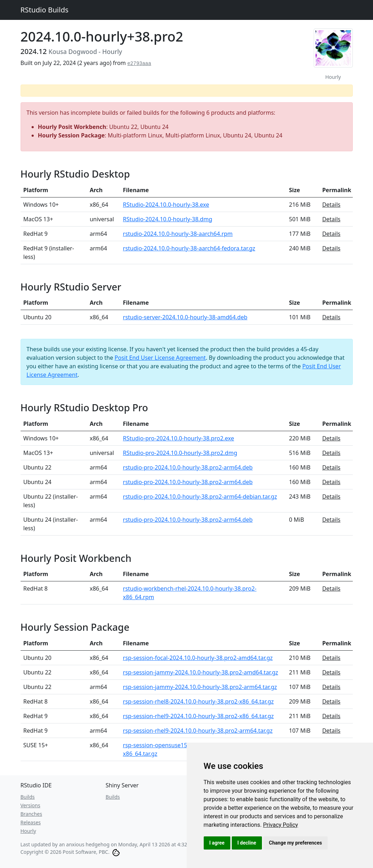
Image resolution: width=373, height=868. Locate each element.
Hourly (28, 831)
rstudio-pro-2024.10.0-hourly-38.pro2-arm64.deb (188, 467)
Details (331, 205)
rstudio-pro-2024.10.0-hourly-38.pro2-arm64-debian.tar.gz (200, 497)
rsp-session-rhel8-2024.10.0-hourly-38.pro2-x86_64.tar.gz (198, 701)
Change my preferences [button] (295, 843)
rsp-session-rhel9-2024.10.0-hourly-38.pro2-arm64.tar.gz (198, 731)
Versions (31, 805)
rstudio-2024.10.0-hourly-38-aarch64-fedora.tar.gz (189, 248)
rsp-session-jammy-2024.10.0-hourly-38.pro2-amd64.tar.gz (200, 672)
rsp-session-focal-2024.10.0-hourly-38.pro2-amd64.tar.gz (198, 658)
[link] (281, 825)
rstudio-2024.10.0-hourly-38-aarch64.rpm (178, 234)
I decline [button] (247, 843)
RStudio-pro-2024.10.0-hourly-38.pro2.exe (178, 438)
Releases (31, 822)
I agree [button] (217, 843)
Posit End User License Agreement (160, 358)
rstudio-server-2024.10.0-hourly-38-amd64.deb (185, 317)
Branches (31, 814)
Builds (28, 797)
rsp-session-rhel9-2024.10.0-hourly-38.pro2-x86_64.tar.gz (198, 716)
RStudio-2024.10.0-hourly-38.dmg (168, 219)
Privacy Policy (281, 825)
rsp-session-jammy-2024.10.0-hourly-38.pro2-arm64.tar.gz (200, 687)
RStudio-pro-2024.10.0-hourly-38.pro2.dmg (180, 453)
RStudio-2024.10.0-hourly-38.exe (166, 205)
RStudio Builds (45, 10)
